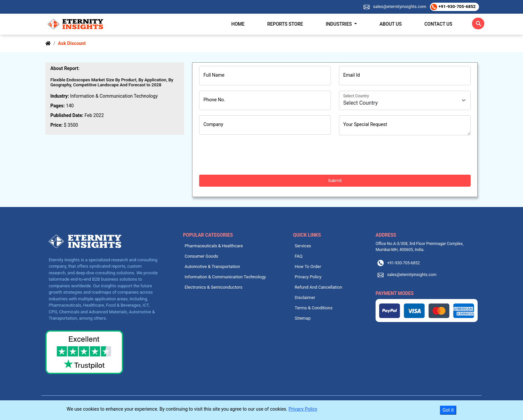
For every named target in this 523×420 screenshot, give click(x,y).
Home (238, 24)
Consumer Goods (202, 256)
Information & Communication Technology (225, 277)
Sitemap (303, 318)
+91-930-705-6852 (456, 6)
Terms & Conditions (314, 308)
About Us (391, 24)
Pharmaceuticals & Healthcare (214, 246)
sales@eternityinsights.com (399, 6)
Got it (448, 410)
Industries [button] (339, 24)
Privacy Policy (308, 277)
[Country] (405, 100)
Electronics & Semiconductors (214, 287)
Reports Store (285, 24)
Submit (335, 180)
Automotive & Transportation (212, 266)
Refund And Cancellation (319, 287)
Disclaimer (305, 297)
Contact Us (438, 24)
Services (303, 246)
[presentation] (250, 155)
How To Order (308, 266)
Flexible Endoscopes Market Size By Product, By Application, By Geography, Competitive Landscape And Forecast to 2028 (112, 82)
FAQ (299, 256)
